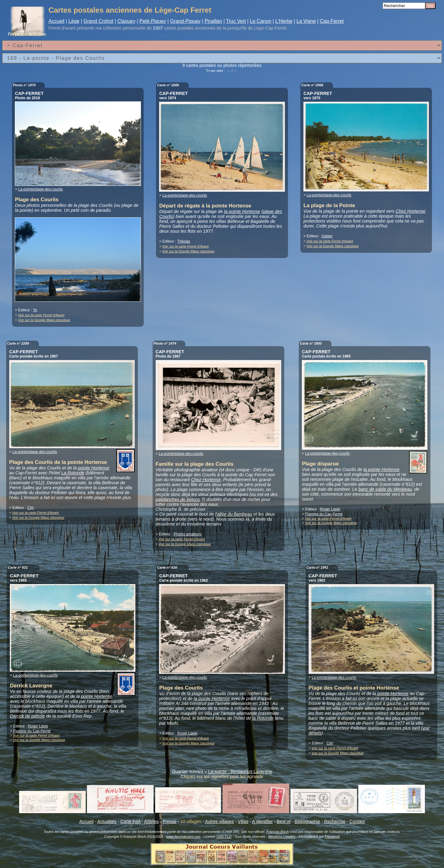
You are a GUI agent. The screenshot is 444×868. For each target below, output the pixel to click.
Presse (169, 821)
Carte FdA (131, 821)
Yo (35, 310)
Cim (30, 508)
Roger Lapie (330, 509)
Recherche (335, 821)
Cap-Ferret (332, 21)
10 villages (191, 821)
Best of (284, 821)
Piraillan (213, 21)
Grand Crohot (99, 21)
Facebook (332, 837)
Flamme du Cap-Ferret (324, 514)
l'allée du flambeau (234, 514)
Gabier (327, 236)
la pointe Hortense (242, 211)
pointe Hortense (94, 468)
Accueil (56, 21)
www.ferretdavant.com (183, 837)
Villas (243, 821)
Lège (74, 21)
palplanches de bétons (178, 499)
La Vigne (306, 21)
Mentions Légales (282, 837)
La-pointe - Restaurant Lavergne (240, 772)
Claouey (127, 21)
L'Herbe (284, 21)
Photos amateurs (188, 534)
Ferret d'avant (62, 28)
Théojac (184, 241)
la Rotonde (263, 718)
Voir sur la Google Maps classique (44, 320)
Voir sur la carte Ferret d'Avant (41, 315)
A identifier (262, 821)
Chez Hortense (410, 211)
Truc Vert (236, 21)
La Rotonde (73, 473)
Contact (357, 821)
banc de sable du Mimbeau (385, 489)
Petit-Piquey (153, 21)
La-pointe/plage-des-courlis (41, 189)
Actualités (107, 821)
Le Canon (260, 21)
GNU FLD (224, 837)
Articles (151, 821)
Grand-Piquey (185, 21)
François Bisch (277, 832)
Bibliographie (307, 821)
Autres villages (220, 821)
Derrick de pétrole (27, 716)
